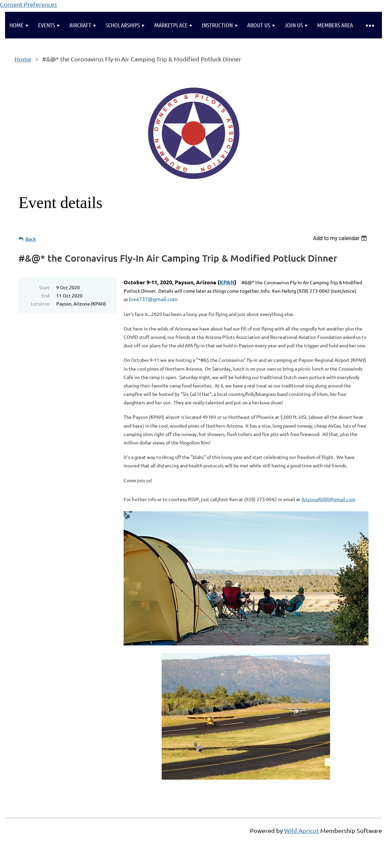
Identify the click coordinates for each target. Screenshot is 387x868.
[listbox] (341, 238)
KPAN (227, 282)
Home (23, 59)
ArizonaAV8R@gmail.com (328, 499)
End (45, 295)
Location (40, 303)
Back (31, 239)
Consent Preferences (28, 4)
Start (44, 287)
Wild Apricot (302, 830)
